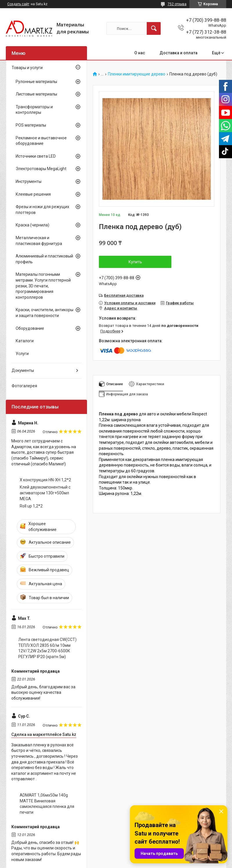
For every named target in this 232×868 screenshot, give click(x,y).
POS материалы (31, 125)
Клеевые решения (33, 194)
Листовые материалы (36, 94)
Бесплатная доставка (124, 295)
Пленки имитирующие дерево (137, 74)
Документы (23, 370)
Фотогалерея (24, 386)
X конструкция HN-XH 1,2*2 (45, 480)
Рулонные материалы (36, 82)
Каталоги (25, 341)
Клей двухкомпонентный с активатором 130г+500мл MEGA (45, 493)
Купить (135, 262)
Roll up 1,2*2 (31, 506)
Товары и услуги (27, 68)
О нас (140, 53)
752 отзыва (177, 4)
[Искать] (154, 28)
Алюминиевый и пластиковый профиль (44, 259)
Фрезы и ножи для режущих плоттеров (42, 210)
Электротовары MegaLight (41, 169)
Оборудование (30, 328)
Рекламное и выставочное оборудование (41, 141)
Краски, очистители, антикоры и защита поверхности (45, 313)
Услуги (22, 354)
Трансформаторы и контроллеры (34, 110)
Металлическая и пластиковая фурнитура (39, 241)
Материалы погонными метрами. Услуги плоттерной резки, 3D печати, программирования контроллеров (43, 286)
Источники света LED (36, 156)
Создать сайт (18, 4)
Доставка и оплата (178, 53)
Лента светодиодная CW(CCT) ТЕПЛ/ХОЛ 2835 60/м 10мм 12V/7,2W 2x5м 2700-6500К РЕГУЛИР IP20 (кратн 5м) (47, 648)
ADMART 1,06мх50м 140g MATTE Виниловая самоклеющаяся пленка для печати (47, 804)
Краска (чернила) (32, 225)
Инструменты (29, 181)
